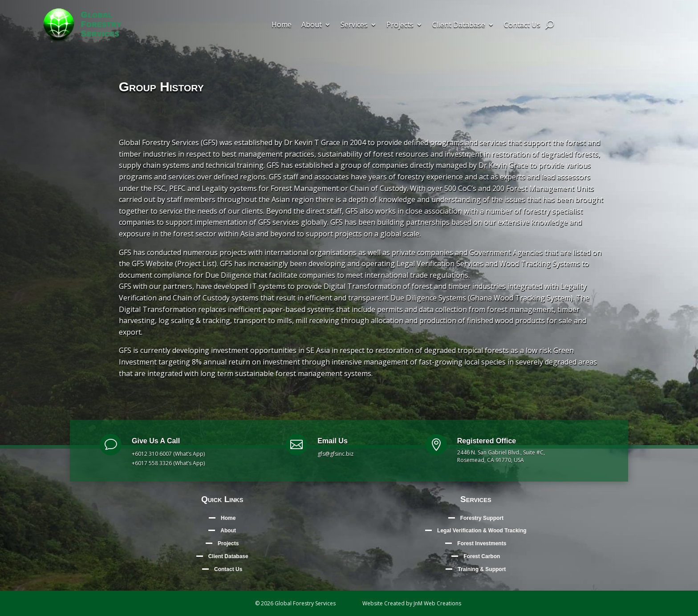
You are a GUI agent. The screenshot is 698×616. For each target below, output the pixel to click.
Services (354, 25)
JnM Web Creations (437, 603)
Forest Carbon (482, 556)
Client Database (459, 25)
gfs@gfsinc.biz (335, 454)
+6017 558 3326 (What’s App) (168, 463)
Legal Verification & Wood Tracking (482, 531)
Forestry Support (482, 518)
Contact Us (522, 25)
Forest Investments (482, 543)
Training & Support (482, 569)
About (312, 25)
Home (282, 25)
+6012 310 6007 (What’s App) (168, 454)
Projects (400, 25)
